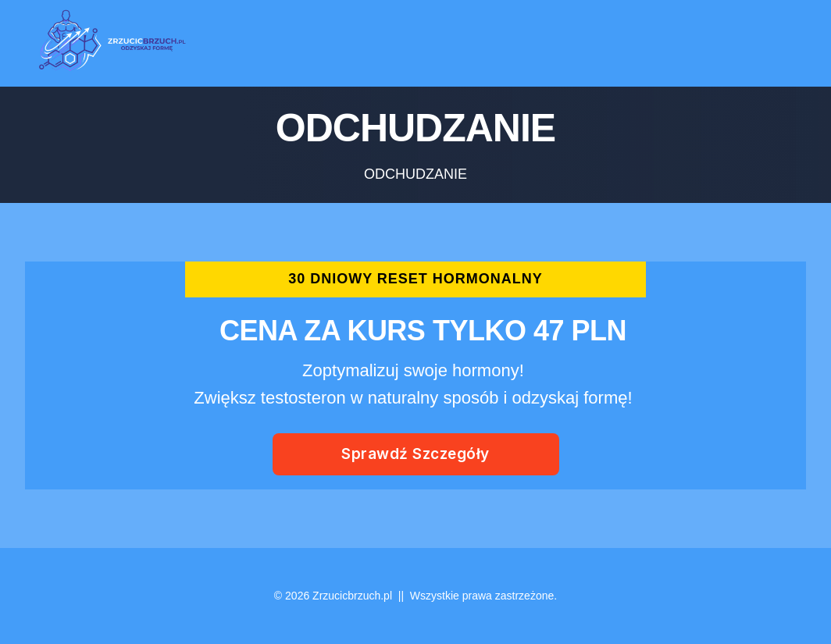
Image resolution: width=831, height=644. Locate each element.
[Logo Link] (108, 43)
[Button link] (416, 454)
